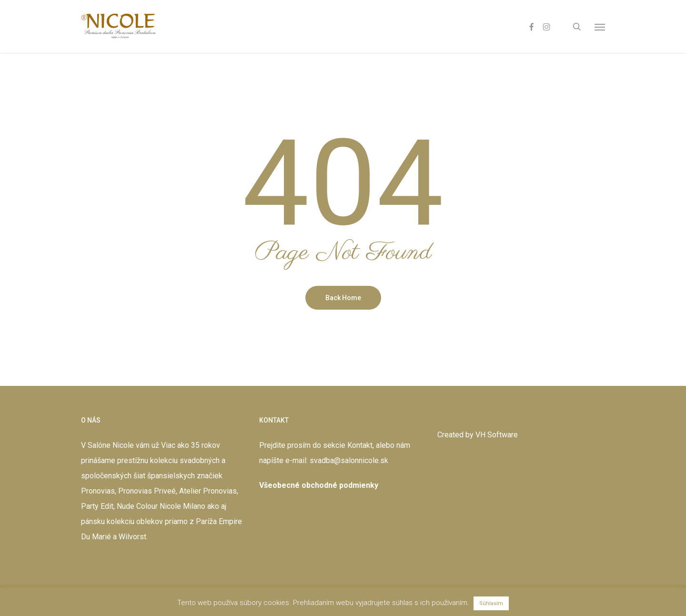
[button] (600, 27)
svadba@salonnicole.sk (349, 460)
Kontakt (360, 445)
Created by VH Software (478, 435)
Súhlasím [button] (491, 603)
